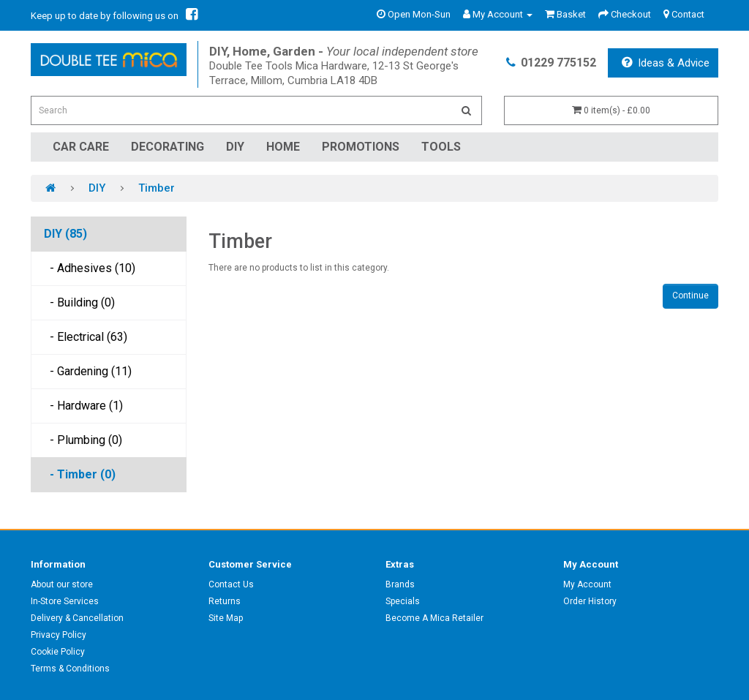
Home (283, 147)
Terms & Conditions (70, 669)
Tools (441, 147)
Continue (690, 296)
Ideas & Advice (666, 63)
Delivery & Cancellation (77, 618)
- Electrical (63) (86, 337)
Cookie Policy (58, 652)
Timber (157, 188)
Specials (403, 601)
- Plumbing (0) (83, 440)
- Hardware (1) (83, 406)
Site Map (226, 618)
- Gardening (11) (88, 371)
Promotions (361, 147)
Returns (225, 601)
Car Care (81, 147)
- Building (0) (79, 302)
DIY (235, 147)
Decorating (168, 147)
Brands (400, 584)
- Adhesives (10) (90, 268)
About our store (62, 584)
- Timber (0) (80, 474)
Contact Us (231, 584)
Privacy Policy (59, 635)
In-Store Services (65, 601)
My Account (587, 584)
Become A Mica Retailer (434, 618)
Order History (590, 601)
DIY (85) (65, 234)
